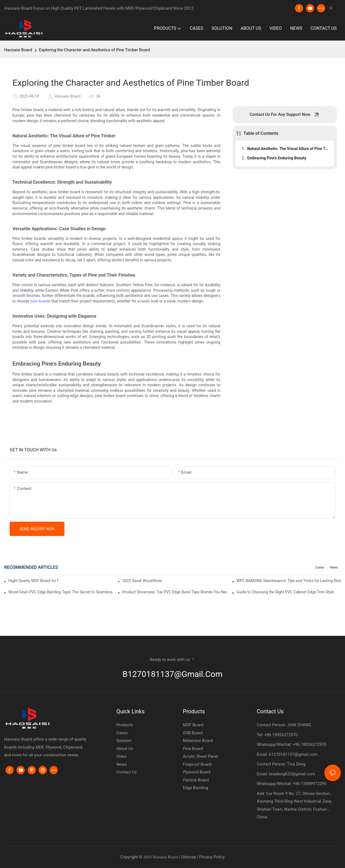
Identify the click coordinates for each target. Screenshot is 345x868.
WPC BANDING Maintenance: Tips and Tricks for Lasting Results (289, 581)
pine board (39, 301)
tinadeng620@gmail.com (292, 774)
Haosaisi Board (18, 50)
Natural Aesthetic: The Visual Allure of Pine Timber (288, 149)
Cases (320, 567)
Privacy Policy (212, 857)
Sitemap (189, 857)
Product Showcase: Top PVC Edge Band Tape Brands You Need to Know (174, 592)
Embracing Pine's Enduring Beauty (277, 158)
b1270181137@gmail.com (173, 674)
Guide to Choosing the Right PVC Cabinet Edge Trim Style (285, 592)
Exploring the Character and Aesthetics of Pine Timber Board (95, 50)
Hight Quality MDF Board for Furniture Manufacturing (33, 581)
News (334, 567)
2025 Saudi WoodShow (142, 581)
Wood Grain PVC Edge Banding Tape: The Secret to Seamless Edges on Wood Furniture (60, 592)
